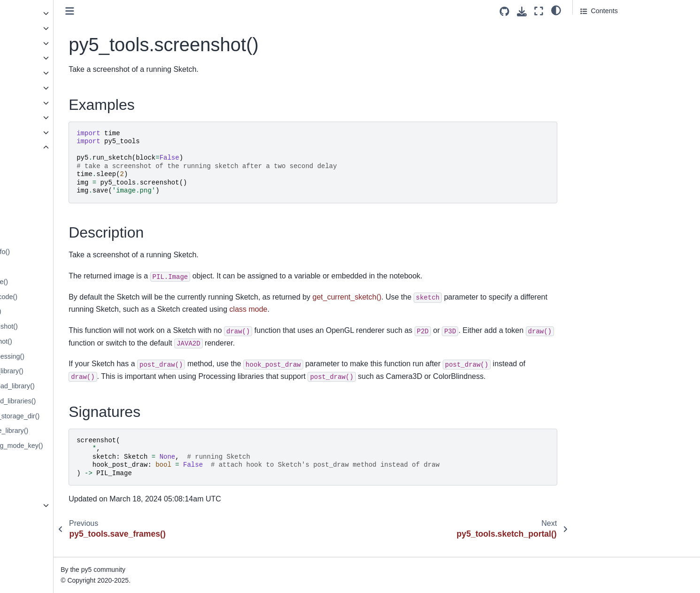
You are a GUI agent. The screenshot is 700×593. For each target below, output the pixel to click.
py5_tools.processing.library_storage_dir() (77, 416)
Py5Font (25, 73)
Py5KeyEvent (32, 103)
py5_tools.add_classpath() (54, 162)
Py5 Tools (28, 147)
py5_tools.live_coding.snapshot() (63, 341)
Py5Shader (29, 43)
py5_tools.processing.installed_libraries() (75, 401)
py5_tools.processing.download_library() (75, 386)
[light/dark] (556, 10)
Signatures (596, 55)
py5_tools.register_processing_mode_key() (79, 446)
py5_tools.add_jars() (45, 177)
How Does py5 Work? (45, 545)
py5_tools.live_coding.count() (58, 311)
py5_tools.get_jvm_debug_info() (62, 252)
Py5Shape (28, 28)
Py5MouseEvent (37, 88)
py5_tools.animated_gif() (51, 207)
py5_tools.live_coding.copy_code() (66, 297)
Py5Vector (28, 117)
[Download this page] (522, 12)
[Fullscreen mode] (539, 11)
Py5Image (27, 13)
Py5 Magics (30, 132)
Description (597, 42)
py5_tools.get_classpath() (53, 237)
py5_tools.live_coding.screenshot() (66, 326)
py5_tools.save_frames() (51, 461)
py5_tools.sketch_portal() (52, 490)
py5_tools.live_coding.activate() (61, 282)
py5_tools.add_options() (50, 192)
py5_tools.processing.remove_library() (71, 431)
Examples (596, 29)
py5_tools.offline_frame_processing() (69, 356)
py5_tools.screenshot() (51, 476)
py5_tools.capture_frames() (55, 222)
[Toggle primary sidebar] (170, 11)
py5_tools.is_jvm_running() (54, 267)
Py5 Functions (34, 505)
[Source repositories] (504, 12)
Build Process (33, 560)
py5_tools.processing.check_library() (69, 371)
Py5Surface (30, 58)
